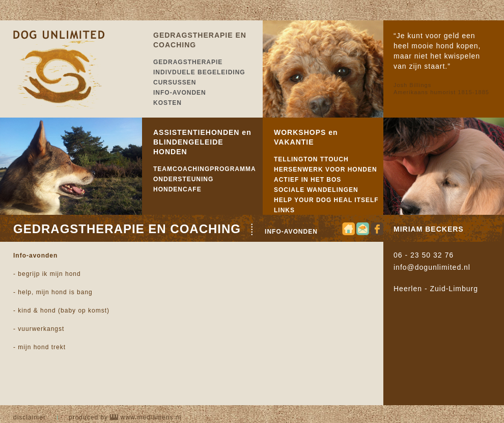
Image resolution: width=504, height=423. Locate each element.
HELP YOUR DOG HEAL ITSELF (326, 200)
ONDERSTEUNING (183, 179)
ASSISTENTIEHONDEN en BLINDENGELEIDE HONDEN (202, 142)
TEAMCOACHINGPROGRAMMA (205, 169)
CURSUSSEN (175, 82)
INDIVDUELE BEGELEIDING (199, 72)
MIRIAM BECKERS (429, 229)
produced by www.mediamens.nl (125, 417)
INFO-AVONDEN (180, 93)
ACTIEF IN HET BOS (307, 180)
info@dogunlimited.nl (432, 267)
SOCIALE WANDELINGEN (316, 190)
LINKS (284, 210)
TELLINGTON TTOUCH (311, 159)
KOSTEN (167, 103)
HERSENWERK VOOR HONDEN (326, 170)
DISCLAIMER (30, 417)
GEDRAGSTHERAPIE (188, 62)
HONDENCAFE (177, 189)
